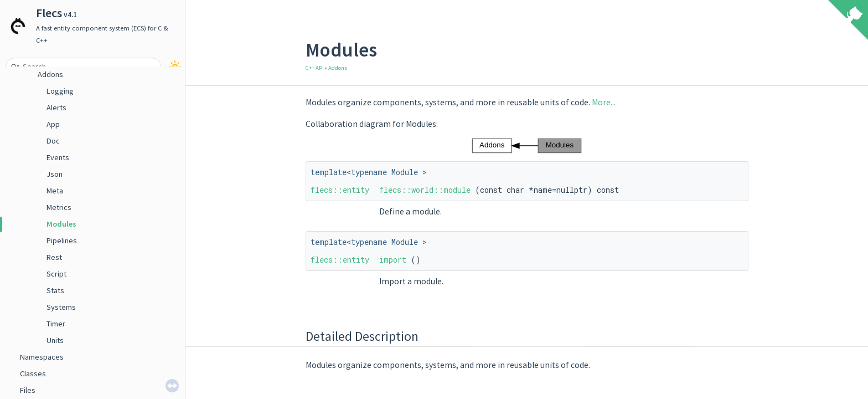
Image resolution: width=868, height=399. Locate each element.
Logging (60, 91)
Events (58, 157)
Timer (56, 324)
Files (28, 390)
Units (55, 340)
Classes (33, 374)
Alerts (56, 108)
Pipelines (62, 241)
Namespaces (42, 357)
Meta (55, 191)
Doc (53, 141)
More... (604, 102)
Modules (61, 224)
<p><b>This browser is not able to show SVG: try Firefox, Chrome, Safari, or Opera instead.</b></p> (527, 146)
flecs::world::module (425, 190)
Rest (54, 257)
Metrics (59, 207)
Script (56, 274)
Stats (55, 290)
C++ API (315, 68)
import (393, 260)
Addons (50, 74)
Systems (61, 307)
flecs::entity (340, 190)
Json (55, 174)
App (53, 124)
